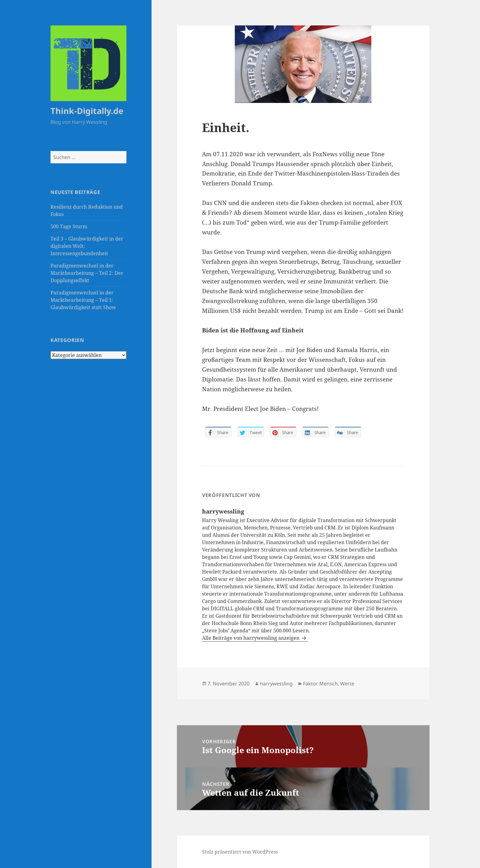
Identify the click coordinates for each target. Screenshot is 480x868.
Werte (347, 684)
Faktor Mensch (320, 684)
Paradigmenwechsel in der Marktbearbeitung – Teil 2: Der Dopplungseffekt (87, 273)
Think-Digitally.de (87, 111)
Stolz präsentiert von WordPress (240, 852)
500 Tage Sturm (69, 226)
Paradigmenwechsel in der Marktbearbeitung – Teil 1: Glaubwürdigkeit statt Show (83, 300)
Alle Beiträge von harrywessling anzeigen (251, 638)
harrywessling (276, 684)
